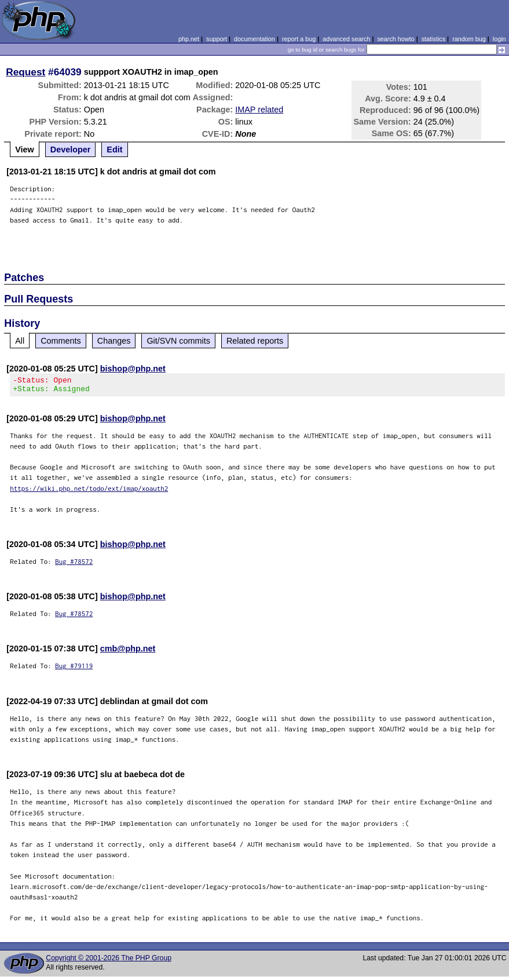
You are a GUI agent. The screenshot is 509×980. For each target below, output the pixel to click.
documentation (254, 39)
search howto (396, 39)
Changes (114, 341)
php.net (189, 39)
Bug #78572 (74, 565)
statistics (433, 39)
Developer (71, 150)
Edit (114, 150)
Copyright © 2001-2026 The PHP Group (109, 961)
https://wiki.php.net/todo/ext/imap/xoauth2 (89, 492)
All (20, 341)
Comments (61, 341)
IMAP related (259, 110)
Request (25, 72)
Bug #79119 (74, 669)
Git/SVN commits (178, 341)
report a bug (299, 39)
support (217, 39)
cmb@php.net (128, 652)
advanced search (346, 39)
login (499, 39)
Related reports (255, 341)
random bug (469, 39)
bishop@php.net (133, 369)
